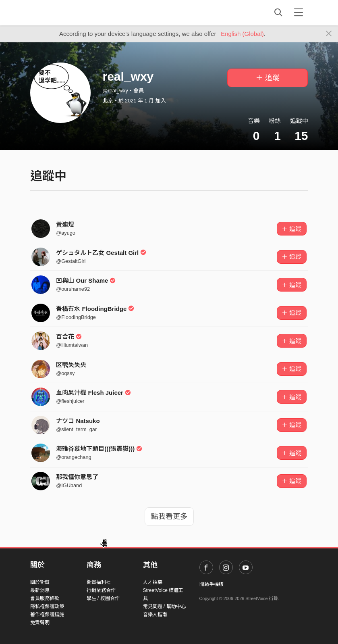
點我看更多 (169, 517)
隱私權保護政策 (47, 606)
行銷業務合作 (101, 590)
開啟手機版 (212, 584)
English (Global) (242, 34)
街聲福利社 (99, 582)
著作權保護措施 (47, 615)
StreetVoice (63, 13)
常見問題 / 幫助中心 (164, 606)
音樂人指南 (155, 615)
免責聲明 (40, 623)
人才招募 (153, 582)
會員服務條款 (45, 598)
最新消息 (40, 590)
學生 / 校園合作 (103, 598)
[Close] (329, 34)
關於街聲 (40, 582)
